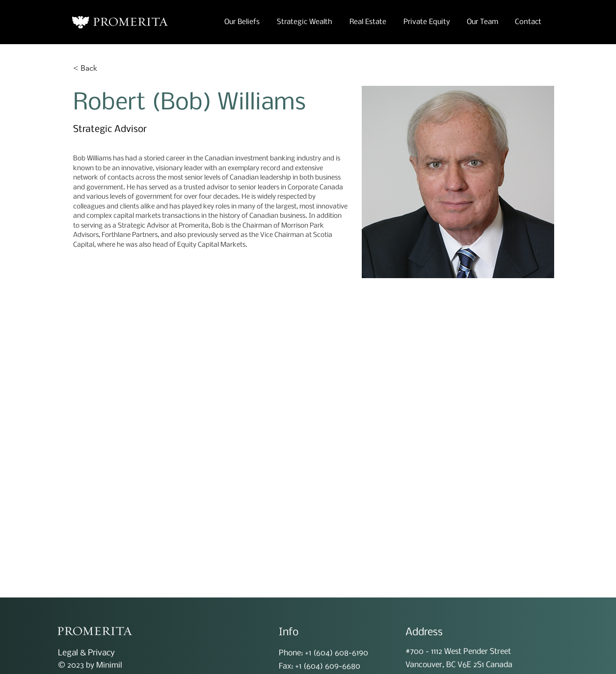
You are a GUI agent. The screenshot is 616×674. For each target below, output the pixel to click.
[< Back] (93, 68)
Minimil (109, 665)
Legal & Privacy (86, 653)
